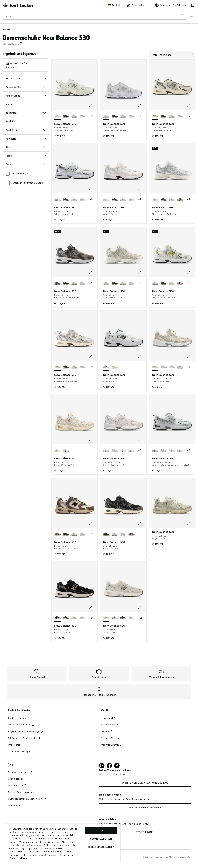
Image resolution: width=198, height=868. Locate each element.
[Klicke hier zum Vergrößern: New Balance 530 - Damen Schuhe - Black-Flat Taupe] (93, 607)
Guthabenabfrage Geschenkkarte (27, 799)
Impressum (107, 718)
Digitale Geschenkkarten (21, 792)
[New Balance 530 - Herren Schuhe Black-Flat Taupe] (123, 618)
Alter (26, 147)
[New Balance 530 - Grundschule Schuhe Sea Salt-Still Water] (172, 367)
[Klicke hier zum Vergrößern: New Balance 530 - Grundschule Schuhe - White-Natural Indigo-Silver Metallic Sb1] (191, 440)
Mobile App (14, 805)
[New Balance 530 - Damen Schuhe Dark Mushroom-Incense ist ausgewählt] (58, 534)
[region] (63, 843)
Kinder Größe (26, 96)
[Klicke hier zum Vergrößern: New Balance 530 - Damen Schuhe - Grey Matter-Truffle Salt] (93, 356)
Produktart (26, 121)
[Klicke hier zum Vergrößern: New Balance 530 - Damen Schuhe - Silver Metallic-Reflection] (191, 189)
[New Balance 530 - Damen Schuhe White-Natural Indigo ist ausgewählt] (58, 200)
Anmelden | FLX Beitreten (171, 5)
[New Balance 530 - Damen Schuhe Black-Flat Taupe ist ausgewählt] (58, 618)
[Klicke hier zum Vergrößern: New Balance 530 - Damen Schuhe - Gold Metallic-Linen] (142, 273)
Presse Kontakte (109, 725)
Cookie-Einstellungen (19, 751)
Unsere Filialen (17, 785)
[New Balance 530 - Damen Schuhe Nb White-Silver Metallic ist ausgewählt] (106, 116)
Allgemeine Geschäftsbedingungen (26, 731)
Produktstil (26, 130)
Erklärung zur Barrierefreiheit (25, 738)
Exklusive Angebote (20, 772)
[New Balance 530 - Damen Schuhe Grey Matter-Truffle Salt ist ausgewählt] (58, 367)
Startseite (7, 29)
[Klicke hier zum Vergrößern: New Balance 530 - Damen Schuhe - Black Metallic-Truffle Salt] (93, 273)
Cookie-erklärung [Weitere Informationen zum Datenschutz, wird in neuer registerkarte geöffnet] (19, 858)
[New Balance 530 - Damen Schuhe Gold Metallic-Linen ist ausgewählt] (106, 283)
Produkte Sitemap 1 (111, 738)
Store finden (11, 67)
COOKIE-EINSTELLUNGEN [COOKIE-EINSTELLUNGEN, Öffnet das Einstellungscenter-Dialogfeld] (101, 847)
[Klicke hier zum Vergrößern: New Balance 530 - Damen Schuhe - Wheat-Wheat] (142, 189)
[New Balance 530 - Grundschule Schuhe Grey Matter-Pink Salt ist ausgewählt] (106, 451)
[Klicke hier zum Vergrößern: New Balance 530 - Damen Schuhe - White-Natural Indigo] (93, 189)
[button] (21, 44)
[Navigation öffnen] (191, 16)
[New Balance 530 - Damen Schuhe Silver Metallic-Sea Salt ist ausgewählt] (155, 283)
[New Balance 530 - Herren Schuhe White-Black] (115, 618)
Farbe (26, 156)
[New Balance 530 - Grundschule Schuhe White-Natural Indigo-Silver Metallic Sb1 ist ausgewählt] (155, 451)
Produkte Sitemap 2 (111, 745)
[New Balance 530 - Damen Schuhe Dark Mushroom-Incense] (180, 200)
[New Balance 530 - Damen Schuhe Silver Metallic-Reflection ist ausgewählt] (155, 200)
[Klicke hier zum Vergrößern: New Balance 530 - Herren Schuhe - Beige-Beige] (191, 523)
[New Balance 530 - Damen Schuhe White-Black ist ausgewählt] (106, 367)
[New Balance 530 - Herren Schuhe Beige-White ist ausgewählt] (106, 618)
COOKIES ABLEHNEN (101, 839)
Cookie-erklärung (19, 718)
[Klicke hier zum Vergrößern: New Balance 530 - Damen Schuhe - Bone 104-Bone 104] (93, 440)
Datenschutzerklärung (21, 725)
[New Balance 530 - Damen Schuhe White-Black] (66, 451)
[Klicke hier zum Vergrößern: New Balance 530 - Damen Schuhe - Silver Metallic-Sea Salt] (191, 273)
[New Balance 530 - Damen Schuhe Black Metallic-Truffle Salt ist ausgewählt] (58, 283)
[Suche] (94, 16)
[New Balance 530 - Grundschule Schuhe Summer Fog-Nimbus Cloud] (164, 367)
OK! (101, 830)
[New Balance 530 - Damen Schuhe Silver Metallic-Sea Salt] (74, 116)
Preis (26, 164)
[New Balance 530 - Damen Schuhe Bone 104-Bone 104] (115, 367)
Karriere (106, 731)
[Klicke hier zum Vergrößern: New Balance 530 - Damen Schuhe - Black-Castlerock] (142, 523)
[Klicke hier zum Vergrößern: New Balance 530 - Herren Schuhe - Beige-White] (142, 607)
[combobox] (94, 16)
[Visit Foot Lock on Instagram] (102, 766)
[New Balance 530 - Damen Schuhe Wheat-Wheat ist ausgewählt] (106, 200)
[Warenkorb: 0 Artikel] (193, 5)
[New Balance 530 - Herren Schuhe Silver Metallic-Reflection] (131, 618)
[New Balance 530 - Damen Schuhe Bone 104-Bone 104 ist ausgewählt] (58, 451)
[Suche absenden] (182, 16)
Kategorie (26, 139)
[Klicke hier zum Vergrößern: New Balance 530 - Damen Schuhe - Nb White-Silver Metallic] (142, 105)
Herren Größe (26, 78)
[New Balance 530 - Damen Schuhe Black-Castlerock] (66, 116)
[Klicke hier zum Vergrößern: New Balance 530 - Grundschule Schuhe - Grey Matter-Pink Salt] (142, 440)
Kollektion (26, 113)
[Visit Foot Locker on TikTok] (117, 766)
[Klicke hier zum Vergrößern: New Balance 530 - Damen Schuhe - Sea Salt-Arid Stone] (93, 105)
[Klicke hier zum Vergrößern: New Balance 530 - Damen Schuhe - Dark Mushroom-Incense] (93, 523)
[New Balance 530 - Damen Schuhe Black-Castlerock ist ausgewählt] (106, 534)
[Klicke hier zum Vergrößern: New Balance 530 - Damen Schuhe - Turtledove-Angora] (191, 105)
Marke (26, 104)
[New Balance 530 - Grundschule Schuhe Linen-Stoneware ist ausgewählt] (155, 367)
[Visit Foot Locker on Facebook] (109, 766)
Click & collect (15, 779)
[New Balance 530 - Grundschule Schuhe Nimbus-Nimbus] (180, 367)
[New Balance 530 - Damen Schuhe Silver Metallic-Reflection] (83, 116)
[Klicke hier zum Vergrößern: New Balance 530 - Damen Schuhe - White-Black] (142, 356)
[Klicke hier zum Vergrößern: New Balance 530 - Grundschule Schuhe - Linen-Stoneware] (191, 356)
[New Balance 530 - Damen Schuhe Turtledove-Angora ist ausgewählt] (155, 116)
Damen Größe (26, 87)
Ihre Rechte (16, 745)
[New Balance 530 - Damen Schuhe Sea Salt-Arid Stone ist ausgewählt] (58, 116)
